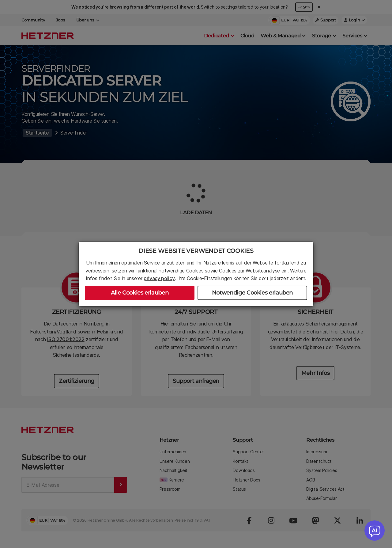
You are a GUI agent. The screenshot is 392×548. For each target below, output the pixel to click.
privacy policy (159, 278)
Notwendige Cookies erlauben (252, 293)
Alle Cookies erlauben (140, 293)
